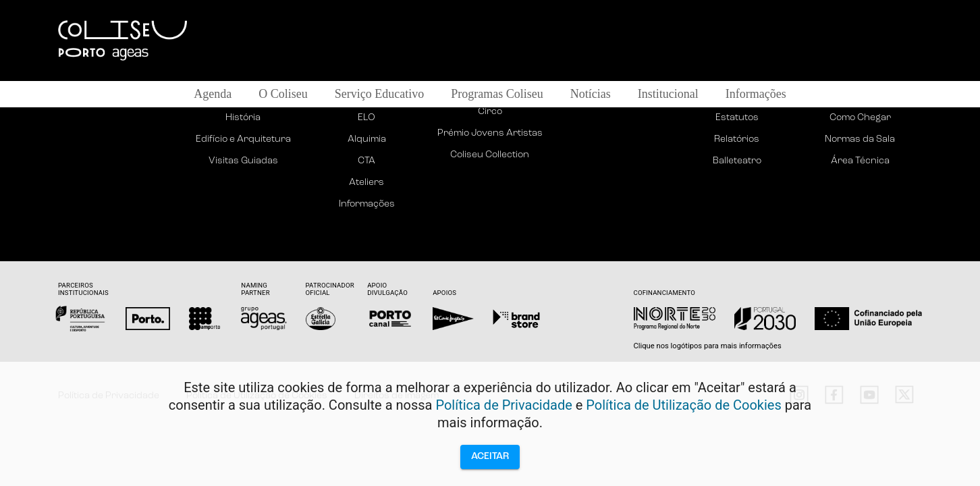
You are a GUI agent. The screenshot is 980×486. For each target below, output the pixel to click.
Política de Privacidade (503, 405)
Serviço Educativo (379, 94)
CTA (366, 161)
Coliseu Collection (490, 155)
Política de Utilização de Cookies (684, 405)
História (243, 118)
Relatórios (737, 139)
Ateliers (366, 183)
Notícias (591, 94)
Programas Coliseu (497, 94)
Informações (756, 94)
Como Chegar (860, 118)
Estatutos (737, 118)
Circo (490, 112)
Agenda (213, 94)
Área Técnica (860, 161)
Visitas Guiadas (243, 161)
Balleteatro (737, 161)
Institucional (668, 94)
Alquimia (367, 139)
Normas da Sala (860, 139)
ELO (366, 118)
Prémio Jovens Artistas (490, 133)
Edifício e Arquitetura (243, 139)
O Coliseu (283, 94)
